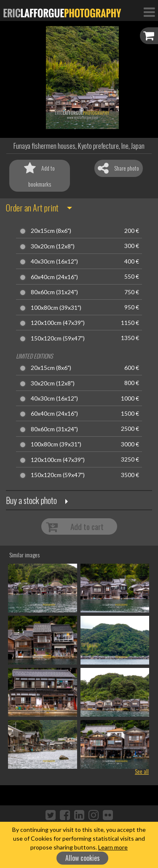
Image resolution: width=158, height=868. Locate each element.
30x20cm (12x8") (53, 246)
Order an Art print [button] (32, 208)
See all (142, 771)
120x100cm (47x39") (58, 323)
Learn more (113, 847)
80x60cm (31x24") (54, 292)
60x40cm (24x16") (54, 277)
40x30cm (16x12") (54, 261)
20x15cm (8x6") (51, 231)
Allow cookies (83, 858)
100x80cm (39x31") (56, 308)
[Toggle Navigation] (149, 12)
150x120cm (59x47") (58, 338)
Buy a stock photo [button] (31, 500)
